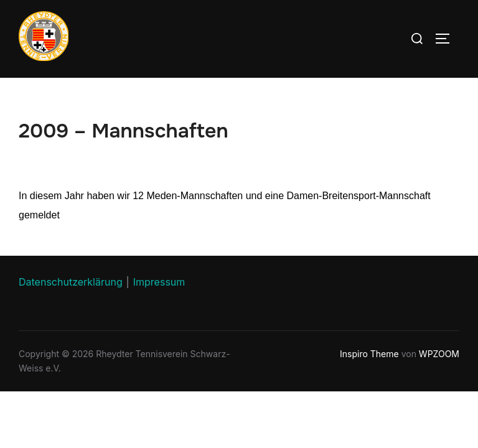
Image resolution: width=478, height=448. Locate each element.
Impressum (159, 282)
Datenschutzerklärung (71, 282)
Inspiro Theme (369, 354)
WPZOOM (439, 354)
